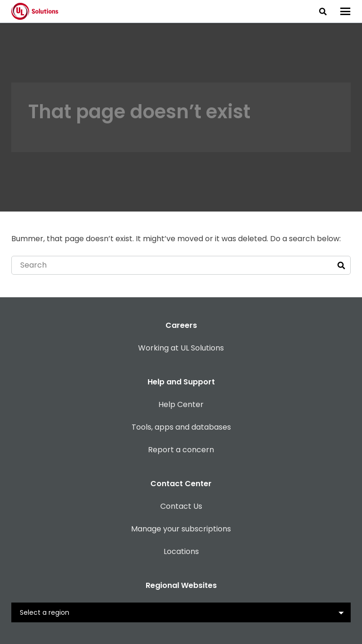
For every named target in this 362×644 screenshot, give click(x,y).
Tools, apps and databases (181, 427)
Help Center (181, 404)
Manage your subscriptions (181, 529)
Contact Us (181, 506)
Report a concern (181, 450)
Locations (181, 551)
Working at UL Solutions (181, 348)
